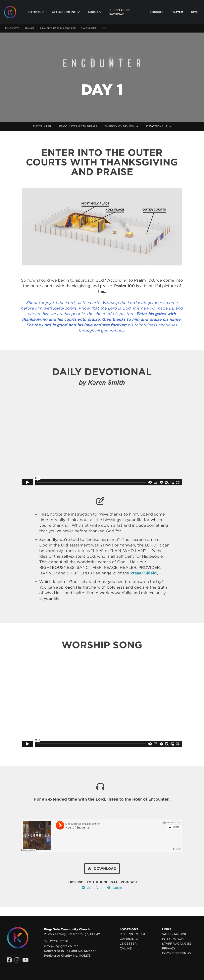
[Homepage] (13, 12)
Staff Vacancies (177, 944)
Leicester (128, 944)
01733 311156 (59, 941)
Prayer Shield (144, 573)
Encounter (89, 28)
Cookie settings (176, 953)
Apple (115, 888)
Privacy (169, 948)
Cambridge (129, 939)
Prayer (30, 28)
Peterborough (133, 934)
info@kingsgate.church (61, 946)
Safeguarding (175, 934)
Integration (173, 939)
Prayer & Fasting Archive (58, 28)
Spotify (90, 888)
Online (126, 948)
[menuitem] (36, 12)
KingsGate (12, 28)
